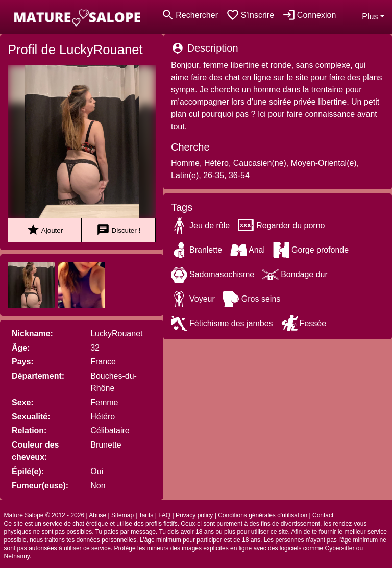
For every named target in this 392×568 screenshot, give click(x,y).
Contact (323, 515)
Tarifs (146, 515)
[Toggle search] (190, 15)
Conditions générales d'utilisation (263, 515)
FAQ (164, 515)
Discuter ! (118, 230)
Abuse (97, 515)
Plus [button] (370, 17)
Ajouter (45, 230)
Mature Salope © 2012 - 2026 (44, 515)
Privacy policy (194, 515)
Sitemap (122, 515)
